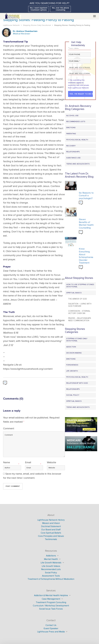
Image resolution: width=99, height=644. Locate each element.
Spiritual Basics (74, 293)
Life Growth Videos (51, 566)
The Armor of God (78, 299)
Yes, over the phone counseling (60, 9)
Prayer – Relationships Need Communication (80, 319)
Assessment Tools (51, 576)
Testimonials (51, 539)
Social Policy (73, 395)
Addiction (71, 347)
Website (51, 462)
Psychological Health (77, 140)
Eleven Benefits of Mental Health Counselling (86, 224)
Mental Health (51, 559)
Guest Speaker (51, 628)
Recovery (71, 146)
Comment (9, 429)
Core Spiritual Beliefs (51, 533)
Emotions (71, 128)
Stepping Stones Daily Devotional (77, 340)
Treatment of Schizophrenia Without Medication (51, 579)
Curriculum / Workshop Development (51, 606)
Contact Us (51, 625)
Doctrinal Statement (51, 526)
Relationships (73, 152)
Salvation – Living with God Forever (80, 305)
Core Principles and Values (51, 536)
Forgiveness (72, 365)
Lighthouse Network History (51, 520)
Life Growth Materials (51, 563)
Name (7, 462)
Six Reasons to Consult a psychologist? (86, 196)
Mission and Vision (51, 523)
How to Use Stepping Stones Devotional (80, 286)
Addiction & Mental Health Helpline (51, 595)
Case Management (51, 599)
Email (28, 462)
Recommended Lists (76, 121)
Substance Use (73, 158)
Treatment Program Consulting (51, 602)
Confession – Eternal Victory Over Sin (79, 312)
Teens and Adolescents (78, 164)
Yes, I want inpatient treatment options (39, 9)
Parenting (71, 134)
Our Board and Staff (51, 530)
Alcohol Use (72, 116)
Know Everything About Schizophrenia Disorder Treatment (86, 256)
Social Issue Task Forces (51, 609)
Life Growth (72, 371)
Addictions (51, 556)
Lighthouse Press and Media (51, 632)
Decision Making (74, 353)
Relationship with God (77, 383)
